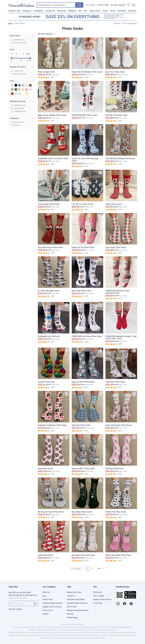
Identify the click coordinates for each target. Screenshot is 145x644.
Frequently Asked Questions (77, 603)
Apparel (19, 122)
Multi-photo (20, 74)
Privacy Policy (48, 599)
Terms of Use (48, 610)
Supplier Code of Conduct (52, 607)
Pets (17, 125)
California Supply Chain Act (53, 603)
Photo (113, 11)
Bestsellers (19, 40)
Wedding (72, 11)
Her (86, 11)
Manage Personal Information (78, 610)
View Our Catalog (15, 609)
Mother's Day (14, 11)
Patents (46, 614)
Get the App (98, 603)
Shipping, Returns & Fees (102, 599)
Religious (27, 11)
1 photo (19, 71)
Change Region (72, 618)
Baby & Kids (95, 11)
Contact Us (71, 596)
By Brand (122, 11)
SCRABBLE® (20, 111)
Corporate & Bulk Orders (76, 599)
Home (105, 11)
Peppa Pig (19, 108)
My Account (98, 592)
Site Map (70, 614)
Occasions (50, 11)
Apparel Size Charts (74, 592)
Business (132, 11)
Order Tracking (99, 596)
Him (80, 11)
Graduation (38, 11)
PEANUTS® (20, 105)
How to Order (72, 607)
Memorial (62, 11)
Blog (44, 596)
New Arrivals (20, 43)
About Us (46, 592)
